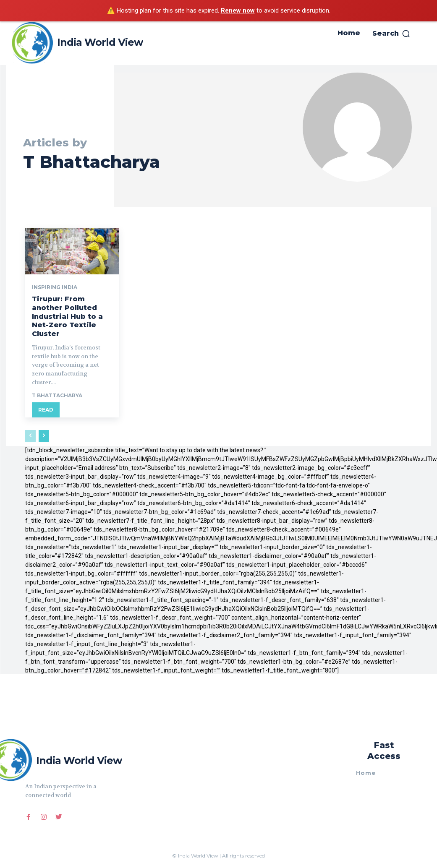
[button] (391, 34)
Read (46, 410)
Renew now (238, 10)
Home (366, 773)
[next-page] (44, 436)
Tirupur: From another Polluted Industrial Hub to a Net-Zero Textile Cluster (67, 316)
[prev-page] (30, 436)
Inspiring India (55, 287)
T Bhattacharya (57, 395)
